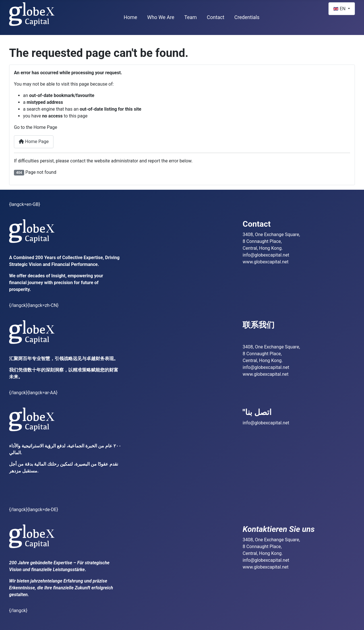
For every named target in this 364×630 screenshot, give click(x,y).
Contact (216, 17)
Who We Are (161, 17)
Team (191, 17)
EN (340, 9)
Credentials (247, 17)
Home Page (34, 142)
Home (130, 17)
